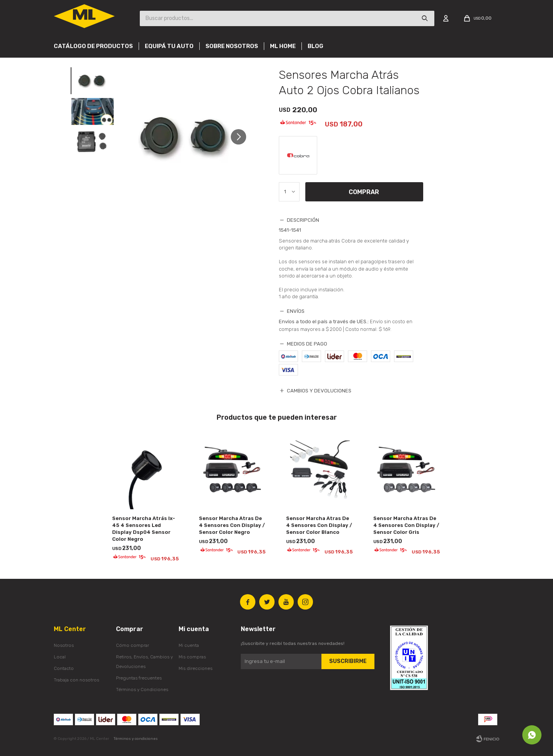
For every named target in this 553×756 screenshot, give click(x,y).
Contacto (64, 668)
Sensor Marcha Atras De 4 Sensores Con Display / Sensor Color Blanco (319, 525)
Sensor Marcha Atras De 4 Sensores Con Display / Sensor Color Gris (406, 525)
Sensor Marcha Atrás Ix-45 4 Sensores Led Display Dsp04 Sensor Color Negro (144, 529)
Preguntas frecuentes (139, 678)
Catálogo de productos (93, 46)
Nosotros (64, 645)
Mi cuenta (189, 645)
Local (60, 657)
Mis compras (192, 657)
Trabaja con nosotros (76, 680)
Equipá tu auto (169, 46)
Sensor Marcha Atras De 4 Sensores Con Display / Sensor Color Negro (232, 525)
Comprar (364, 192)
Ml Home (283, 46)
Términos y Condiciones (142, 690)
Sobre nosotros (232, 46)
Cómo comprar (132, 645)
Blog (315, 46)
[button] (241, 137)
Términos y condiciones (136, 739)
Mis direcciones (195, 668)
